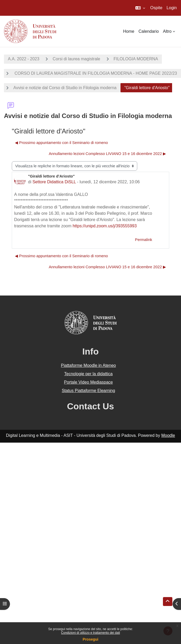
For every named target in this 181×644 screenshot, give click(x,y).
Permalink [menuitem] (144, 240)
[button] (140, 8)
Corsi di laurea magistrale (76, 59)
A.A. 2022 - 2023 (24, 59)
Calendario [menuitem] (149, 31)
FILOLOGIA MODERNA (136, 59)
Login (172, 8)
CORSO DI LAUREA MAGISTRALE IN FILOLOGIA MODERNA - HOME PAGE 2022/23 (95, 73)
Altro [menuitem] (167, 31)
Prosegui (91, 639)
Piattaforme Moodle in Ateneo (89, 365)
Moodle (168, 435)
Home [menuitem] (129, 31)
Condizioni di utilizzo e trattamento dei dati (90, 633)
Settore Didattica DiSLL (54, 182)
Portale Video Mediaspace (88, 382)
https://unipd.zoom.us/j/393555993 (105, 226)
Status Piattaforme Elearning (89, 391)
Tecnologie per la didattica (88, 374)
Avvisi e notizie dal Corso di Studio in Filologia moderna (65, 88)
